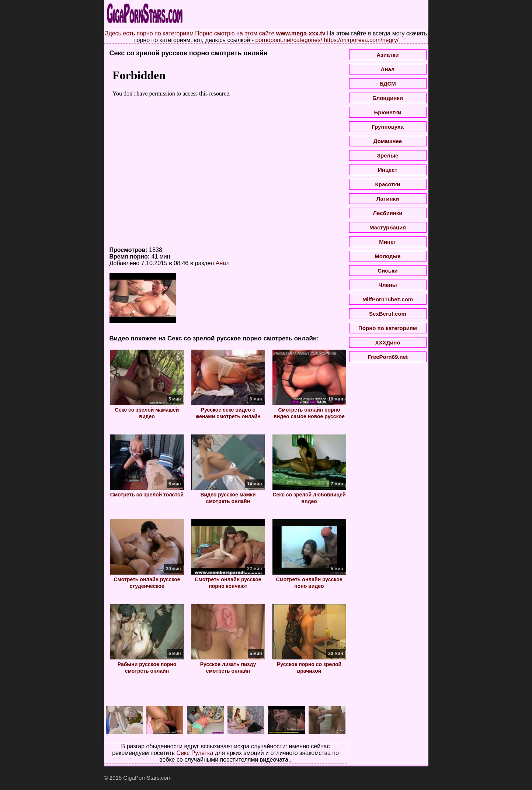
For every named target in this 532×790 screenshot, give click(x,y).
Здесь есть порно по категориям (149, 33)
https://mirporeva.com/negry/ (361, 40)
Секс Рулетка (195, 753)
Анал (223, 263)
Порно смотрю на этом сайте (235, 33)
